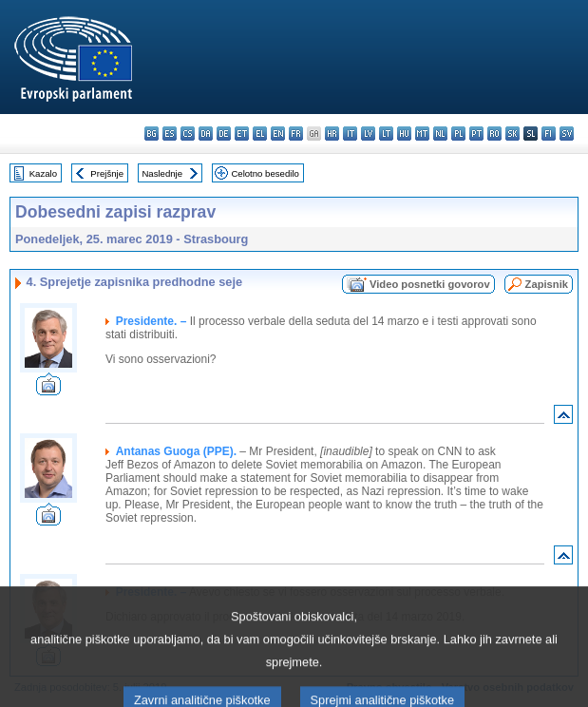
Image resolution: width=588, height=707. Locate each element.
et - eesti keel (242, 134)
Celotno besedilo (265, 173)
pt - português (476, 134)
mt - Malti (422, 134)
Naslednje (162, 173)
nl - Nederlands (440, 134)
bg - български (152, 134)
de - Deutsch (224, 134)
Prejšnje (107, 173)
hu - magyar (404, 134)
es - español (170, 134)
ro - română (494, 134)
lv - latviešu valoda (368, 134)
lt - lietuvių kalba (386, 134)
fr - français (296, 134)
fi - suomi (549, 134)
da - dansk (206, 134)
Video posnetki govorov (430, 284)
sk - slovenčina (512, 134)
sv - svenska (567, 134)
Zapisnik (547, 284)
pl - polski (458, 134)
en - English (278, 134)
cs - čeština (188, 134)
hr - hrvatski (332, 134)
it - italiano (350, 134)
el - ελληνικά (260, 134)
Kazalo (43, 173)
